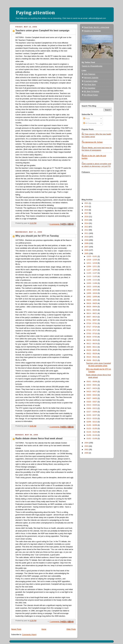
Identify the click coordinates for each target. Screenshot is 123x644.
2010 (87, 237)
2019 (87, 207)
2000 (87, 453)
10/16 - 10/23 (92, 290)
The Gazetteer (90, 88)
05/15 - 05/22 (92, 357)
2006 (87, 250)
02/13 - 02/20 (92, 419)
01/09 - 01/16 (92, 435)
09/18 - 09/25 (92, 303)
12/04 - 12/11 (92, 266)
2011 (87, 233)
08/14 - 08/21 (92, 313)
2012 (87, 230)
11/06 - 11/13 (92, 280)
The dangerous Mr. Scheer (92, 142)
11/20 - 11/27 (92, 273)
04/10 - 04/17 (92, 392)
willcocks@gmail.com (97, 18)
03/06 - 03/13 (92, 408)
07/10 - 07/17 (92, 330)
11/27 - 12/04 (92, 270)
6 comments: (55, 224)
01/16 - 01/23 (92, 432)
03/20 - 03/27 (92, 402)
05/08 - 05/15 (92, 360)
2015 (87, 220)
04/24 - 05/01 (92, 385)
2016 (87, 217)
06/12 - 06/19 (92, 344)
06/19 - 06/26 (92, 340)
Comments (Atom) (29, 635)
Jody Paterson (90, 74)
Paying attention (35, 13)
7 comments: (55, 622)
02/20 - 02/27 (92, 415)
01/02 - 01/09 (92, 439)
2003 (87, 446)
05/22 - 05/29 (92, 354)
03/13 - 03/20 (92, 405)
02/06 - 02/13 (92, 422)
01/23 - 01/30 (92, 429)
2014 (87, 223)
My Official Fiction (91, 95)
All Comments (90, 123)
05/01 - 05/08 (92, 382)
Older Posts (71, 629)
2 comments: (55, 427)
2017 (87, 213)
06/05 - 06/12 (92, 347)
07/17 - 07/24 (92, 327)
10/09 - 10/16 (92, 293)
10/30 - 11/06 (92, 283)
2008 (87, 243)
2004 (87, 443)
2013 (87, 227)
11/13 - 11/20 (92, 276)
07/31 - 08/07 (92, 320)
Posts (87, 119)
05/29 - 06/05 (92, 350)
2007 (87, 247)
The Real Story (90, 85)
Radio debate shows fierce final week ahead (39, 438)
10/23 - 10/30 (92, 287)
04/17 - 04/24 (92, 388)
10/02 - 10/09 (92, 297)
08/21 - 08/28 (92, 310)
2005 (87, 254)
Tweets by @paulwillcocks (92, 66)
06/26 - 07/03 (92, 337)
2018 (87, 210)
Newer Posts (16, 629)
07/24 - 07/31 (92, 323)
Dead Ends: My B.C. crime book (97, 27)
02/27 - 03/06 (92, 412)
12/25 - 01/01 (92, 256)
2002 (87, 450)
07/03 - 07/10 (92, 334)
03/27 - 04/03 (92, 398)
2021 (87, 203)
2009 (87, 240)
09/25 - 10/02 (92, 300)
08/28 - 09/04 (92, 307)
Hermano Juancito (91, 78)
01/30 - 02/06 (92, 425)
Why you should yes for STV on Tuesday (37, 236)
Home (44, 629)
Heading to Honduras (92, 31)
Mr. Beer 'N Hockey (92, 91)
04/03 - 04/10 (92, 395)
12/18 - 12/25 (92, 260)
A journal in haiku (91, 81)
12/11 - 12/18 (92, 263)
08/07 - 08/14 (92, 317)
